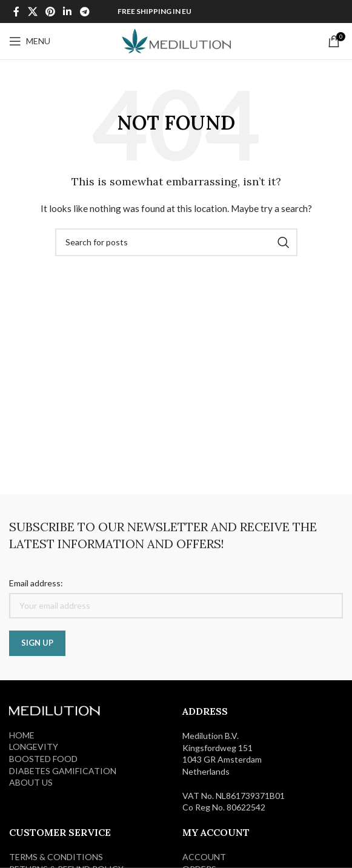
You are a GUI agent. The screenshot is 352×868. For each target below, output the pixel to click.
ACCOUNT (204, 857)
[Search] (176, 242)
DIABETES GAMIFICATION (63, 771)
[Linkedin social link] (68, 12)
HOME (22, 735)
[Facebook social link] (16, 12)
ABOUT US (31, 782)
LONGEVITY (34, 747)
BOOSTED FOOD (43, 759)
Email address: (36, 583)
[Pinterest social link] (50, 12)
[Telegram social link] (85, 12)
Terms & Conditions (56, 857)
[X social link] (32, 12)
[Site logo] (176, 40)
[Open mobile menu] (30, 41)
